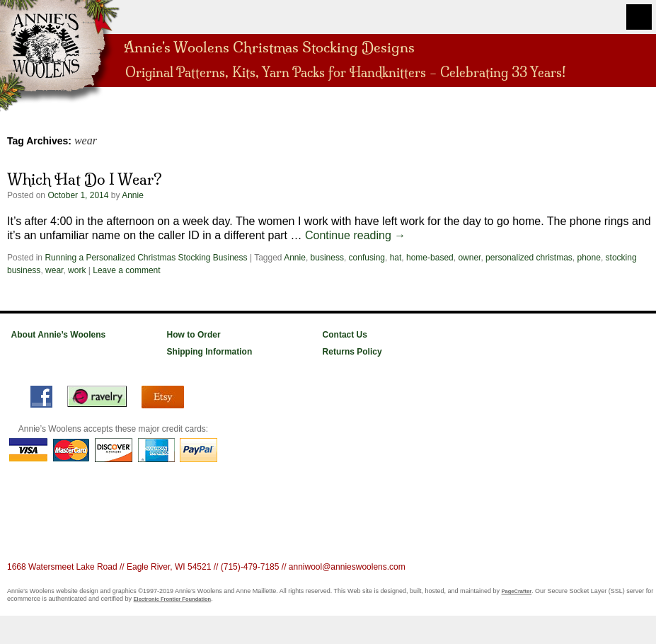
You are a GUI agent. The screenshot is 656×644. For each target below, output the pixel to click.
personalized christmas (529, 258)
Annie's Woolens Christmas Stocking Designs (269, 46)
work (77, 270)
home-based (430, 258)
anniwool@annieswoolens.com (347, 567)
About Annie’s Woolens (59, 335)
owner (469, 258)
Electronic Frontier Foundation (173, 599)
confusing (367, 258)
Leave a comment (126, 270)
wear (54, 270)
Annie (133, 195)
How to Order (194, 335)
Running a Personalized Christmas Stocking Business (146, 258)
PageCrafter (517, 591)
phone (589, 258)
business (327, 258)
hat (396, 258)
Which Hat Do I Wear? (85, 179)
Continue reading (355, 235)
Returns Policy (352, 352)
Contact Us (345, 335)
